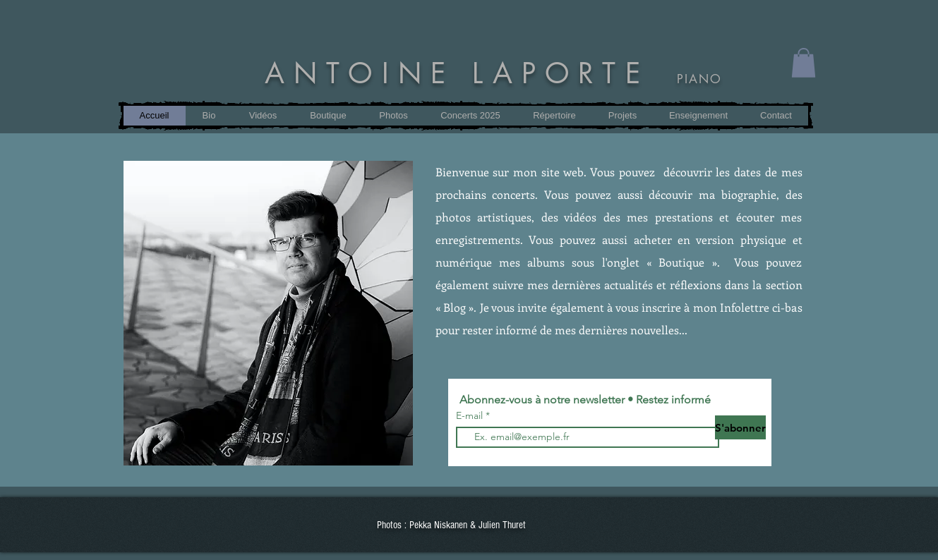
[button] (623, 116)
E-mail (471, 415)
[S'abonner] (740, 427)
